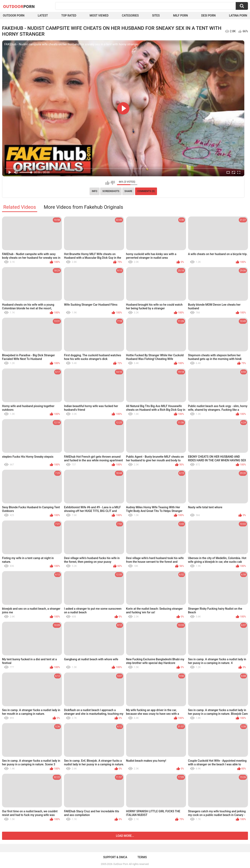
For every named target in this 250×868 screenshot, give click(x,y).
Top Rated (69, 16)
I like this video (107, 183)
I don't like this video (113, 183)
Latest (43, 16)
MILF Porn (180, 16)
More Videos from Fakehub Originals (83, 207)
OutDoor (19, 6)
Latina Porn (238, 16)
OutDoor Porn (121, 864)
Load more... (125, 836)
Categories (130, 16)
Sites (156, 16)
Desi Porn (208, 16)
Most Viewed (99, 16)
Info (95, 191)
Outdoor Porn (14, 16)
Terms (142, 857)
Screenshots (111, 191)
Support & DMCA (115, 857)
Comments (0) (146, 191)
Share (128, 191)
